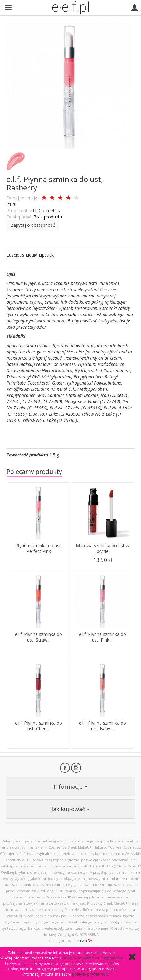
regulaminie (112, 958)
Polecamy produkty (34, 471)
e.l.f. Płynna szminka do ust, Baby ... (102, 726)
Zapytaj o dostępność (33, 225)
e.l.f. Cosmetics (45, 210)
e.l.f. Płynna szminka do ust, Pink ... (102, 637)
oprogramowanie (70, 941)
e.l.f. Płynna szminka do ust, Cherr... (39, 726)
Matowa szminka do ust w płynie (102, 548)
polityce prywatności (81, 958)
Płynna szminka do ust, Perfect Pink (39, 548)
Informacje (70, 786)
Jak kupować (70, 809)
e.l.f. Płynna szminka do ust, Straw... (39, 637)
